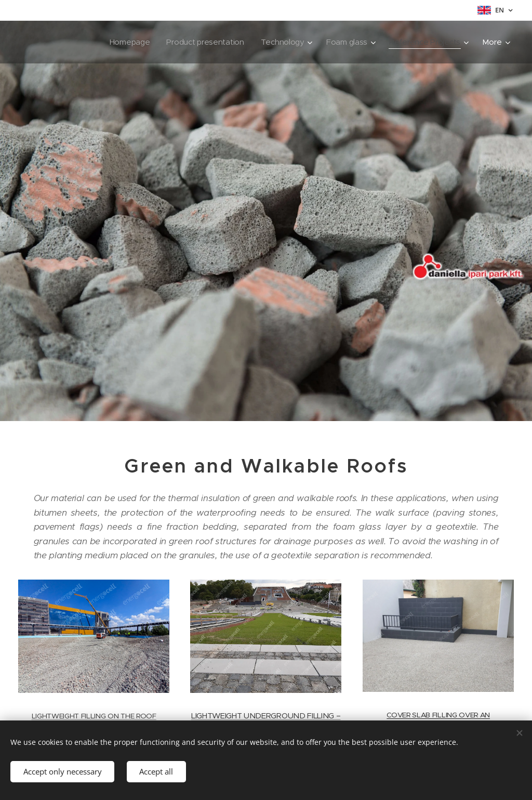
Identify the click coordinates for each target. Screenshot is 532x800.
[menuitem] (64, 42)
